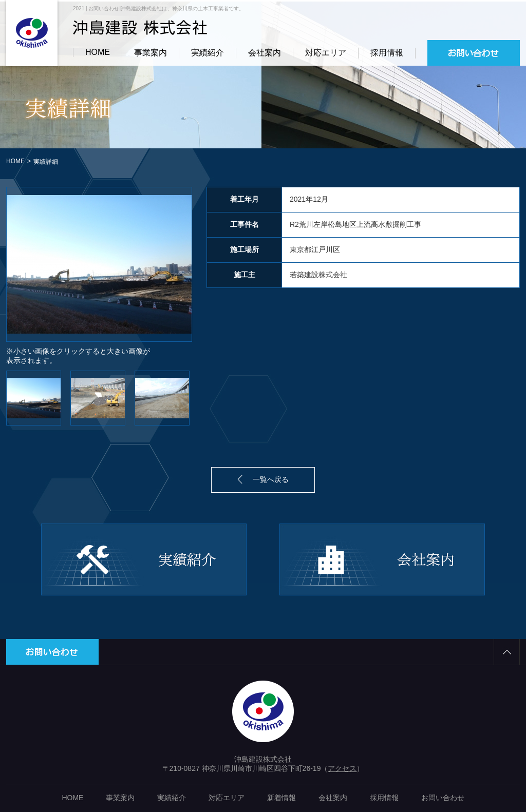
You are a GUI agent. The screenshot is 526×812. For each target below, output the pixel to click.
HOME (98, 52)
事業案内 (151, 53)
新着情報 (281, 798)
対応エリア (326, 53)
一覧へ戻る (271, 479)
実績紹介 (208, 53)
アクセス (342, 768)
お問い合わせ (443, 798)
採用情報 (387, 53)
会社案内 (265, 53)
